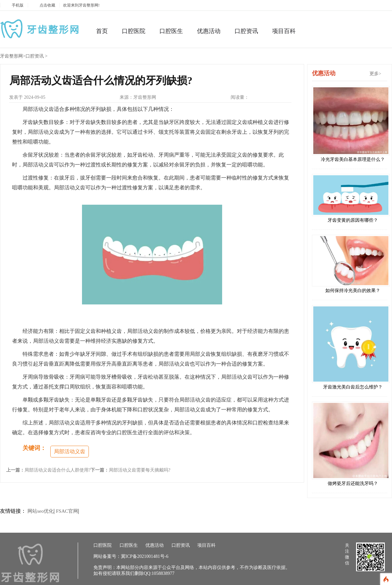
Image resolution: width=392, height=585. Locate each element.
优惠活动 (209, 31)
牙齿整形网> (13, 56)
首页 (102, 31)
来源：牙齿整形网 (138, 97)
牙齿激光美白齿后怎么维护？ (353, 387)
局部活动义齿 (70, 451)
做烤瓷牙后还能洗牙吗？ (353, 483)
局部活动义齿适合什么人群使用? (57, 470)
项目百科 (284, 31)
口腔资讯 (246, 31)
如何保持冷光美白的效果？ (353, 291)
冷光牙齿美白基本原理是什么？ (353, 159)
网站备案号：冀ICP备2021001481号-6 (131, 556)
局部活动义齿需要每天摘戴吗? (139, 470)
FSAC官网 (67, 511)
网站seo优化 (41, 511)
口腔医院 (134, 31)
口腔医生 (171, 31)
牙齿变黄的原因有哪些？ (353, 220)
